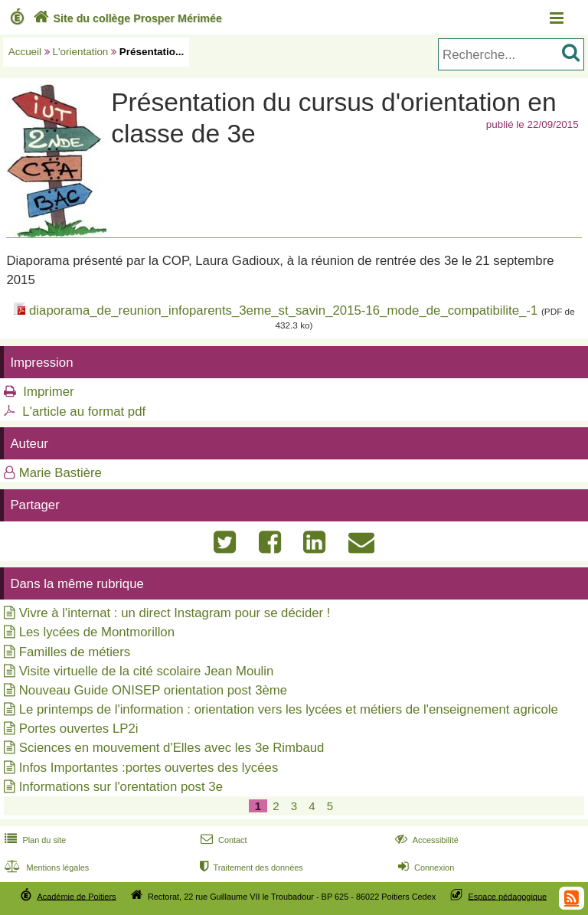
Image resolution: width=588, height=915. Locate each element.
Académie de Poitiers (76, 896)
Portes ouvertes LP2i (79, 729)
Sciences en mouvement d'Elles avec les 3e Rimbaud (172, 748)
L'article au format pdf (84, 412)
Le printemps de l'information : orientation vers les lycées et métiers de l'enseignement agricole (289, 709)
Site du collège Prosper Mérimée (126, 18)
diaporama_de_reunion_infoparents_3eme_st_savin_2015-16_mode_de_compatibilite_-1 (283, 310)
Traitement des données (250, 868)
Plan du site (34, 840)
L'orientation (81, 52)
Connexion (425, 868)
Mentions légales (45, 868)
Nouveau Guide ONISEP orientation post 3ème (153, 690)
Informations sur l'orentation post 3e (121, 787)
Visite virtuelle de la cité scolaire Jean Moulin (147, 671)
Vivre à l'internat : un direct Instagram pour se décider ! (175, 613)
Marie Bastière (60, 473)
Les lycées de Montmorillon (97, 632)
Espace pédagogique (508, 896)
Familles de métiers (75, 652)
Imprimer (48, 392)
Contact (222, 840)
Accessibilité (425, 840)
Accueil (25, 52)
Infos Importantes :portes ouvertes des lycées (149, 768)
